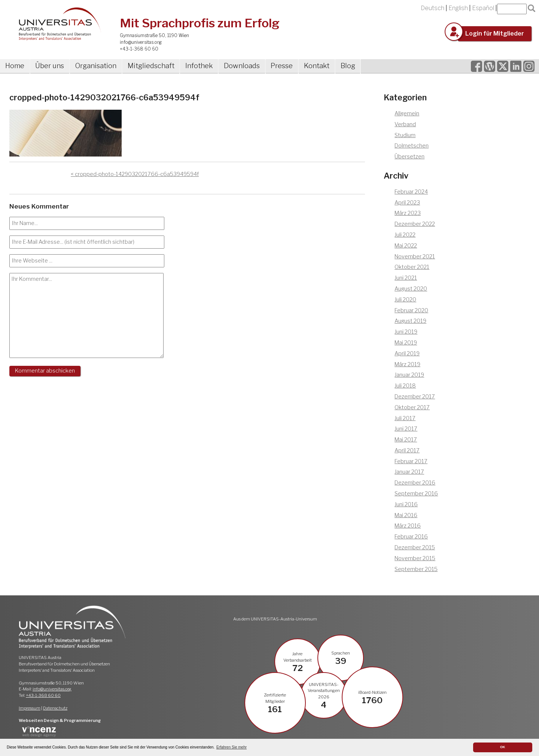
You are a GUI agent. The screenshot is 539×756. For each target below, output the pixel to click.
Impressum (30, 708)
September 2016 (416, 494)
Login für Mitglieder (495, 34)
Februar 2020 (411, 310)
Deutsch (433, 8)
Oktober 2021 (412, 267)
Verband (405, 124)
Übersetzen (409, 157)
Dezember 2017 (415, 397)
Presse (282, 66)
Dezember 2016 (415, 483)
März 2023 (408, 213)
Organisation (96, 66)
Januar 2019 (409, 375)
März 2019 (407, 364)
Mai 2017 (406, 440)
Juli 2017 (405, 418)
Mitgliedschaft (151, 66)
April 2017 (407, 450)
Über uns (50, 66)
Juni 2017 (406, 429)
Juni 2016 (406, 504)
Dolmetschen (412, 146)
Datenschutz (55, 708)
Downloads (242, 66)
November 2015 (415, 558)
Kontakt (317, 66)
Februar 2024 (411, 192)
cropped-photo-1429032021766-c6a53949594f (137, 174)
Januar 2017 (409, 472)
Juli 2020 (405, 300)
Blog (348, 66)
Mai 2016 (406, 515)
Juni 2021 (406, 278)
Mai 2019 (406, 343)
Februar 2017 (411, 461)
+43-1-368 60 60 (139, 49)
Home (15, 66)
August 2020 (411, 289)
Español (483, 8)
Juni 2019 (406, 332)
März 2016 (408, 526)
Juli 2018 (405, 386)
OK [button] (503, 747)
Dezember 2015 (415, 547)
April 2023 (407, 203)
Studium (405, 135)
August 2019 (410, 321)
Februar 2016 (411, 537)
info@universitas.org (141, 42)
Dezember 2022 (415, 224)
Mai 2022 (406, 246)
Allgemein (407, 113)
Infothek (199, 66)
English (458, 8)
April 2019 (407, 353)
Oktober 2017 (412, 407)
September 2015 (416, 569)
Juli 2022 (405, 235)
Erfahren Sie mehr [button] (232, 747)
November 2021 (415, 256)
